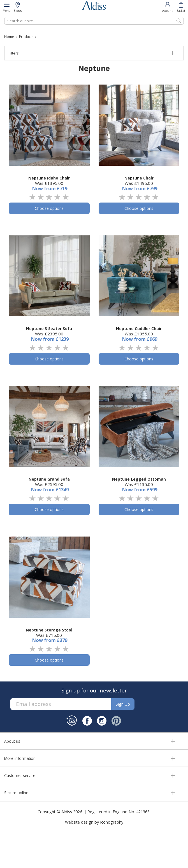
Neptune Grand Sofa (49, 479)
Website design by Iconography (94, 822)
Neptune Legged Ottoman (139, 479)
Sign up (123, 704)
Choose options (49, 208)
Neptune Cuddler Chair (139, 329)
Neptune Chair (139, 178)
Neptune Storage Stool (49, 630)
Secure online (16, 793)
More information (20, 758)
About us (12, 741)
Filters (14, 53)
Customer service (20, 775)
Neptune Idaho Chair (49, 178)
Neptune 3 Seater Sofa (49, 329)
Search (4, 17)
